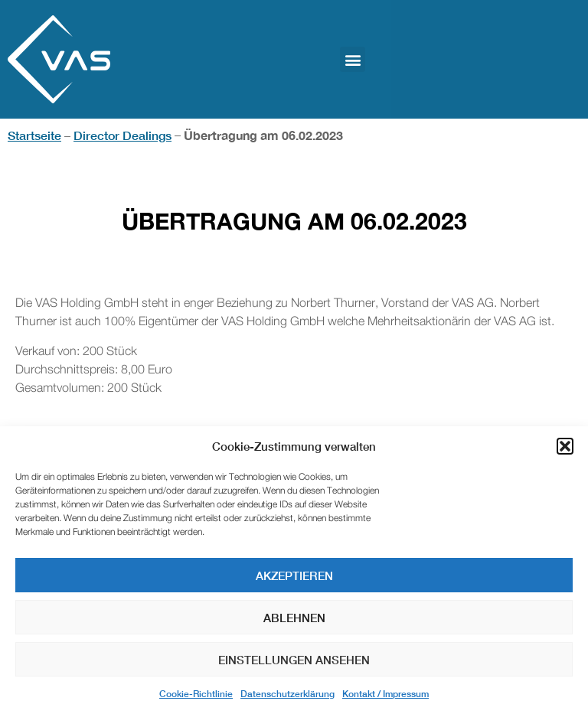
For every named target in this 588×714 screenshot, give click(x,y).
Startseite (34, 135)
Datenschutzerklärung (287, 694)
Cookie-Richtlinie (196, 694)
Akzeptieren (294, 575)
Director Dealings (122, 135)
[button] (565, 446)
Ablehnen (294, 618)
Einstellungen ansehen (294, 660)
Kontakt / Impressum (385, 694)
